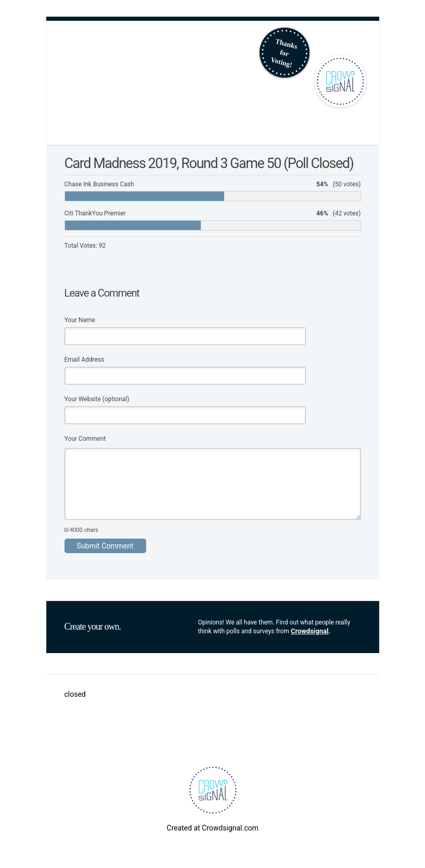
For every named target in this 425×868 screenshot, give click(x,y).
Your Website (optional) (97, 399)
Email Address (85, 360)
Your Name (80, 320)
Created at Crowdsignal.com (212, 828)
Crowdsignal (310, 631)
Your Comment (85, 439)
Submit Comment (105, 546)
